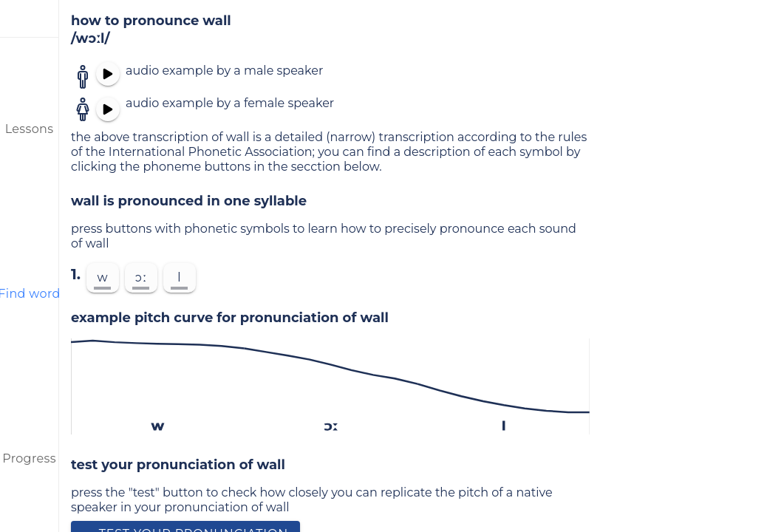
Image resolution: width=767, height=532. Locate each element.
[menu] (30, 18)
